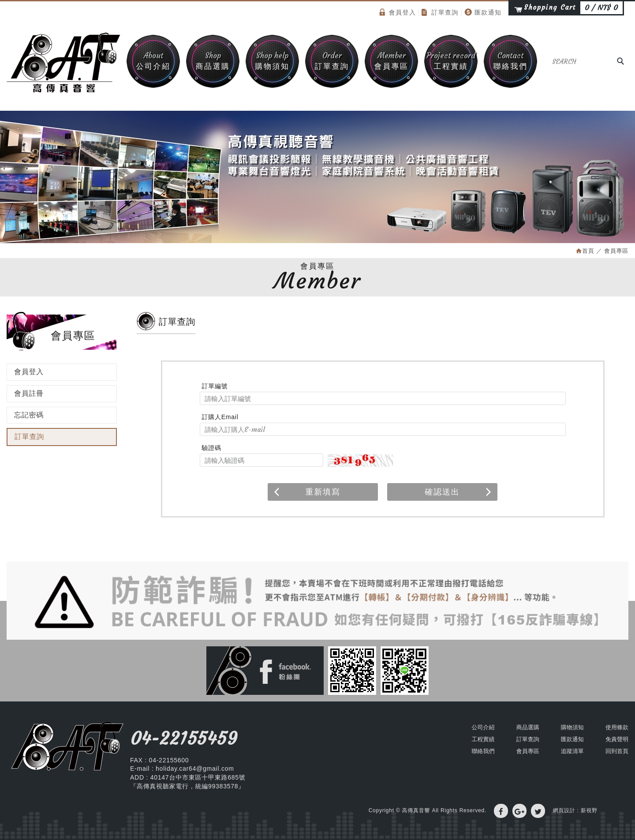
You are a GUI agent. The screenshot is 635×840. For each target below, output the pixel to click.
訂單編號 (215, 386)
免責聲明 (617, 739)
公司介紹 (153, 61)
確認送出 (459, 492)
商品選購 (213, 61)
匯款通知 (483, 12)
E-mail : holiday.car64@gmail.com (182, 769)
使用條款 (617, 727)
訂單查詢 (440, 12)
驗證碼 (212, 448)
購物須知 (272, 61)
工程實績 (451, 61)
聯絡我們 (510, 61)
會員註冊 (29, 393)
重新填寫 (306, 492)
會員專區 (391, 61)
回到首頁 (617, 751)
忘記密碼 (29, 415)
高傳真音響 (64, 63)
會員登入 (398, 12)
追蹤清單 (572, 751)
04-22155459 (184, 739)
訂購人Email (220, 417)
